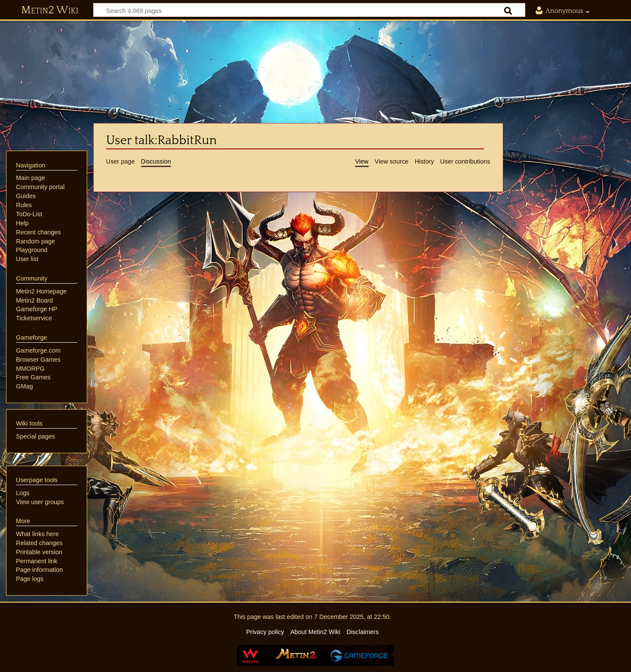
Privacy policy (265, 632)
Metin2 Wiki (50, 10)
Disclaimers (363, 632)
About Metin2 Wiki (315, 632)
